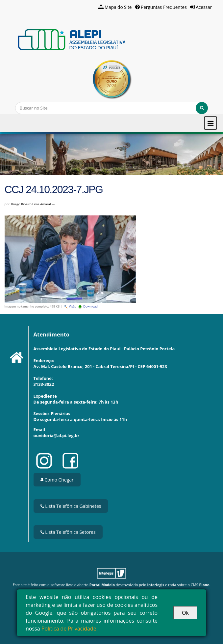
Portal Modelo (102, 585)
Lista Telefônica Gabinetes (71, 506)
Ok (185, 613)
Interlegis (156, 585)
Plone (204, 585)
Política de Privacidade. (70, 629)
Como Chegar (57, 480)
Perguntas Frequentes (164, 7)
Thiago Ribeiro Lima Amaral (31, 204)
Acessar (204, 7)
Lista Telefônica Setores (68, 532)
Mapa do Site (118, 7)
